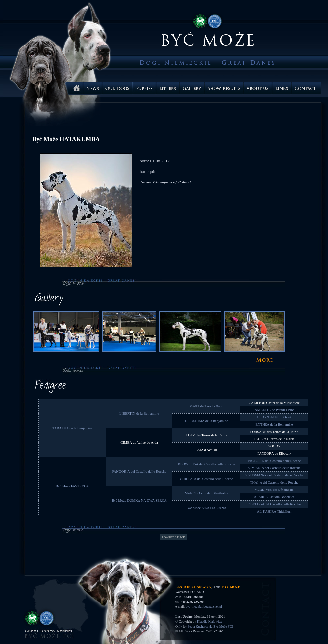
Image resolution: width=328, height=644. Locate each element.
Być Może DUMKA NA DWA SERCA (139, 501)
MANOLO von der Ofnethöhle (206, 493)
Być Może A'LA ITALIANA (206, 508)
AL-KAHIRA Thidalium (274, 511)
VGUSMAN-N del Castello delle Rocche (274, 475)
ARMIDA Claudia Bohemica (274, 497)
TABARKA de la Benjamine (72, 428)
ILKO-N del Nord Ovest (274, 417)
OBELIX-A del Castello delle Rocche (274, 504)
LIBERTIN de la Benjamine (139, 414)
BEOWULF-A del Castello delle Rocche (206, 464)
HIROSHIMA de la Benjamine (206, 421)
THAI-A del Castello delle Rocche (274, 482)
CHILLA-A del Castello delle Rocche (206, 479)
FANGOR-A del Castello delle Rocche (139, 472)
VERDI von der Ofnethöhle (274, 490)
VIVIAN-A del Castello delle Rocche (274, 468)
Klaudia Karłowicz (210, 621)
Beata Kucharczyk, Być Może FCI (210, 626)
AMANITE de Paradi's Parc (274, 410)
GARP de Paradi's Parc (206, 406)
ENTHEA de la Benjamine (274, 424)
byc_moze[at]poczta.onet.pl (204, 607)
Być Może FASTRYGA (72, 486)
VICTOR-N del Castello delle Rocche (274, 461)
